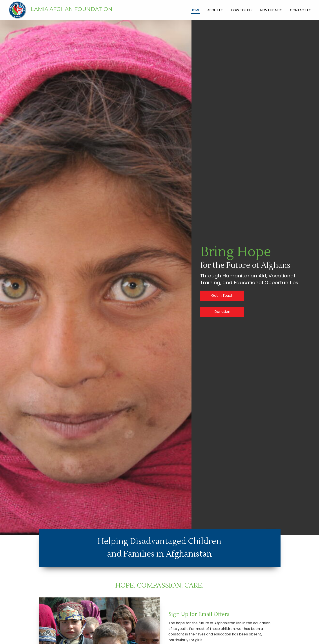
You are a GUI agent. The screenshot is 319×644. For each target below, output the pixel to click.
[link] (195, 10)
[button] (222, 296)
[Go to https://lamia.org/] (82, 10)
